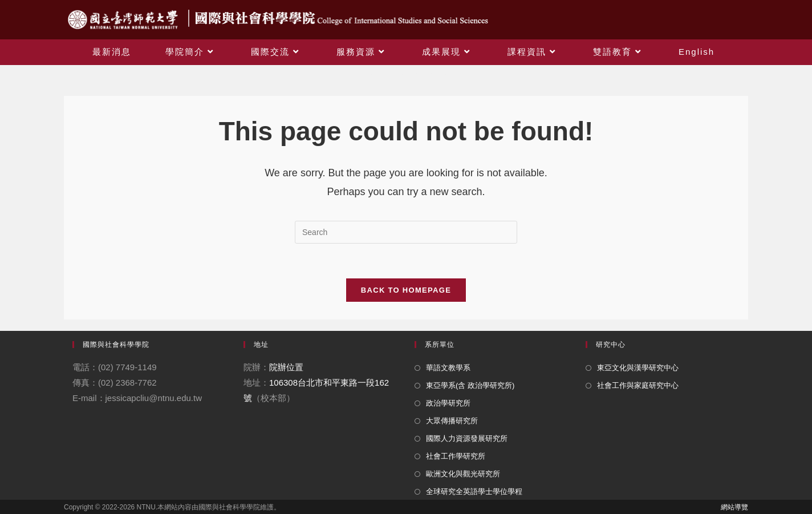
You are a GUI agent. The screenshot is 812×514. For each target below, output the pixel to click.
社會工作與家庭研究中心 (638, 385)
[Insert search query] (406, 232)
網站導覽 (734, 507)
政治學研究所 (448, 403)
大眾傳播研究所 (452, 421)
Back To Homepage (406, 290)
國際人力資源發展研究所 (467, 438)
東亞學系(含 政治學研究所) (470, 385)
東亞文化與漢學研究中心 (638, 368)
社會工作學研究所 (456, 456)
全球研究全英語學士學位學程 (474, 491)
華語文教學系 (448, 368)
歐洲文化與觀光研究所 (463, 474)
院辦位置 (286, 367)
